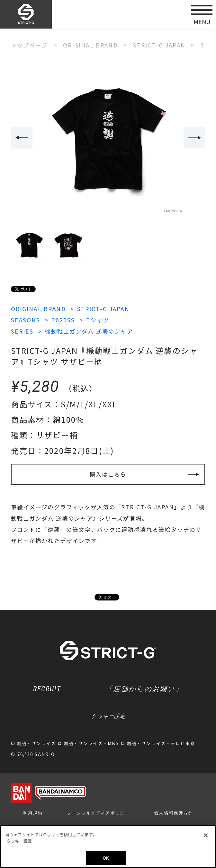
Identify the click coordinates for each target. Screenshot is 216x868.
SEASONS (26, 320)
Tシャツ (98, 320)
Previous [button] (22, 138)
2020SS (63, 320)
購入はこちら (108, 474)
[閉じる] (206, 836)
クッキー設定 (108, 716)
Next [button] (194, 138)
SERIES (22, 331)
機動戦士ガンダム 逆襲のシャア (89, 331)
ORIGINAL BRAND (38, 309)
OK (106, 858)
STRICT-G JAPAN (103, 309)
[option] (108, 138)
